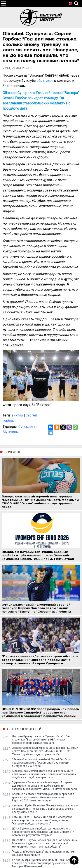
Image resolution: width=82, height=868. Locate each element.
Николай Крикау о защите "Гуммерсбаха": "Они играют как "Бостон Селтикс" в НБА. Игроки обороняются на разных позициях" (41, 740)
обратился (45, 81)
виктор (17, 415)
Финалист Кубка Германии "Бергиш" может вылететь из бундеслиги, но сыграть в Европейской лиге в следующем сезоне (45, 809)
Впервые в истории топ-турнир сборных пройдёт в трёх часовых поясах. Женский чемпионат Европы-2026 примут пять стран (43, 797)
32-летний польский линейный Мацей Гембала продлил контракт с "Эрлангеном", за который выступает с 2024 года (41, 763)
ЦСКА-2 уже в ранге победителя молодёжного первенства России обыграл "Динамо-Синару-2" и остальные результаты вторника (43, 832)
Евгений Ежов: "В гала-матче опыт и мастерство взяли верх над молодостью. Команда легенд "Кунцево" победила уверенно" (42, 820)
